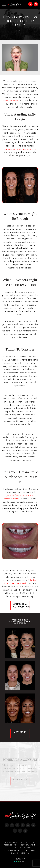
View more (20, 732)
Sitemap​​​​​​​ (28, 848)
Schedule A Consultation (21, 605)
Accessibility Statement (24, 845)
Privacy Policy (16, 848)
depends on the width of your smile (20, 149)
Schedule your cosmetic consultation (20, 582)
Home (19, 30)
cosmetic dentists (10, 101)
